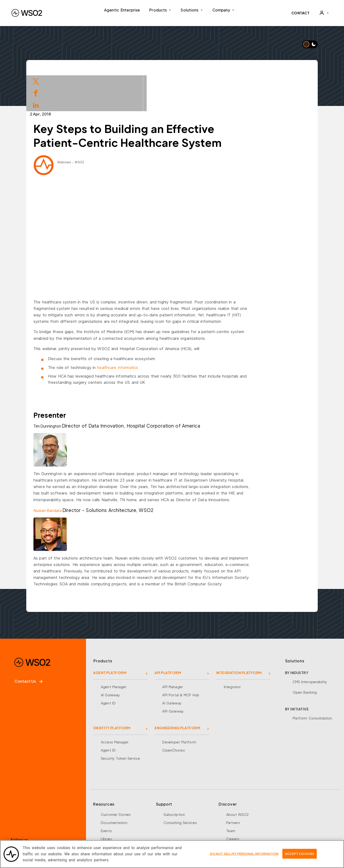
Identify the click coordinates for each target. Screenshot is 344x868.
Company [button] (223, 10)
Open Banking (305, 656)
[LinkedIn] (48, 816)
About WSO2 (237, 779)
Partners (233, 787)
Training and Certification (122, 827)
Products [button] (160, 10)
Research (109, 819)
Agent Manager (114, 651)
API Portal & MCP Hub (181, 659)
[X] (32, 816)
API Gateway (173, 675)
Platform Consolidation (312, 682)
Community (236, 819)
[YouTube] (64, 816)
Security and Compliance (248, 827)
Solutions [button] (192, 10)
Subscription (174, 779)
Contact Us (28, 645)
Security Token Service (120, 722)
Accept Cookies (300, 853)
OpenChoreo (173, 714)
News (231, 811)
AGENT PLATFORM (110, 637)
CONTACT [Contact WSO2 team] (301, 13)
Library (106, 803)
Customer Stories (116, 779)
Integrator (232, 651)
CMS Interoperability (310, 646)
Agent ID (108, 667)
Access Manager (115, 706)
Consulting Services (180, 787)
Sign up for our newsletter (39, 836)
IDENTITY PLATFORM (112, 692)
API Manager (172, 651)
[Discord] (80, 816)
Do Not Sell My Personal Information (244, 853)
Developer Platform (179, 706)
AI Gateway (110, 659)
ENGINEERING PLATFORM (177, 692)
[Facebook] (16, 816)
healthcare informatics (141, 332)
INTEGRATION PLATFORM (239, 637)
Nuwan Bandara (71, 475)
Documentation (114, 787)
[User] (324, 13)
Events (106, 795)
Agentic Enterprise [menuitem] (122, 10)
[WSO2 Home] (27, 13)
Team (231, 795)
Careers (233, 803)
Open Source (112, 811)
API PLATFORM (168, 637)
